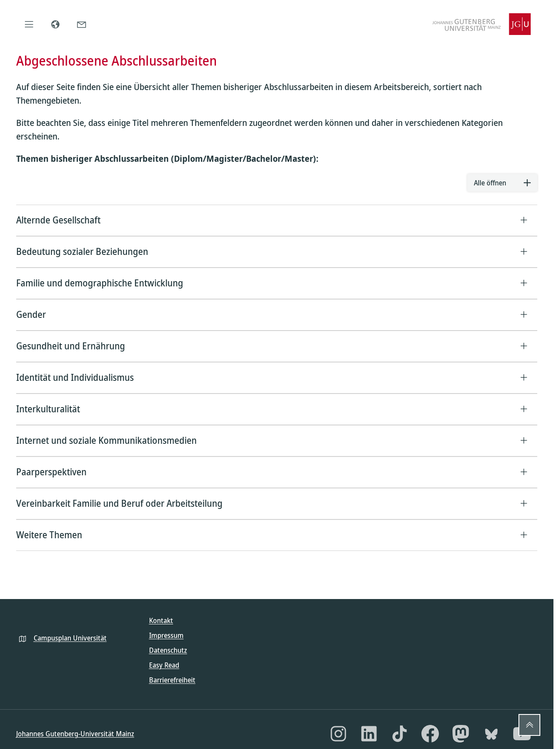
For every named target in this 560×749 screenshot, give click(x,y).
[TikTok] (400, 734)
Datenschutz (168, 650)
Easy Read (164, 665)
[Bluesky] (491, 734)
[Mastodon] (461, 734)
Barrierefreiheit (172, 680)
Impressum (166, 635)
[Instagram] (338, 734)
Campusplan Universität (70, 638)
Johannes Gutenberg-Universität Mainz (75, 734)
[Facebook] (430, 734)
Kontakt (161, 620)
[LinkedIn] (369, 734)
